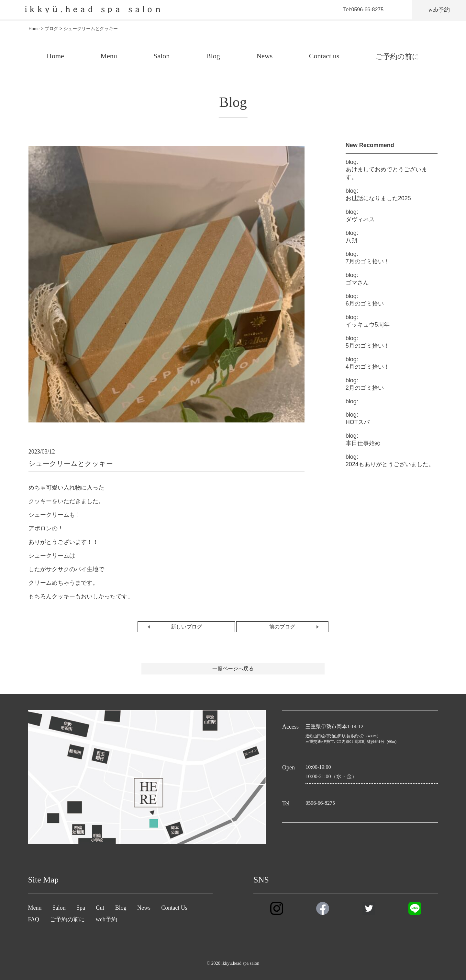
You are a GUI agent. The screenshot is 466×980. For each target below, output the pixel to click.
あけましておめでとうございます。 (386, 170)
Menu (109, 56)
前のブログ (282, 627)
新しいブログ (186, 627)
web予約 (106, 919)
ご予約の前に (398, 57)
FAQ (33, 919)
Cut (100, 908)
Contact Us (174, 908)
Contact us (324, 56)
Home (55, 56)
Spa (81, 908)
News (264, 56)
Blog (213, 56)
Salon (161, 56)
